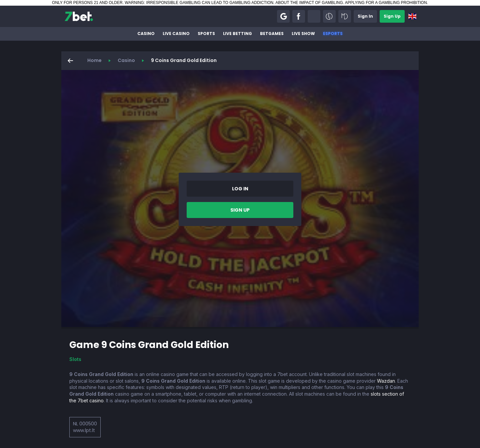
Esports (333, 33)
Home (94, 60)
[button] (283, 16)
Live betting (237, 33)
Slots (75, 359)
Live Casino (176, 33)
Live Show (303, 33)
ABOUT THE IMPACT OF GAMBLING (309, 3)
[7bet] (79, 16)
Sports (206, 33)
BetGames (272, 33)
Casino (146, 33)
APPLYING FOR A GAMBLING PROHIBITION (386, 3)
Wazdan (386, 381)
